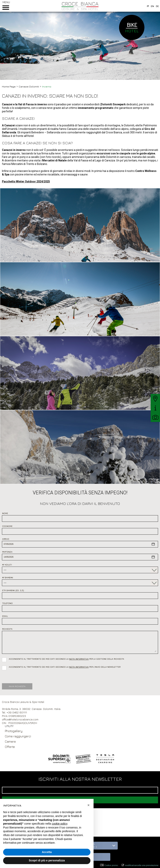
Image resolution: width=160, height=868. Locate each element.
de (157, 6)
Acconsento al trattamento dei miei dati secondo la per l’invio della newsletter (65, 667)
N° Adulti (7, 565)
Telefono (7, 603)
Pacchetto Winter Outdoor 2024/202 (25, 181)
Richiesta (7, 629)
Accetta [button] (47, 852)
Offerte (10, 747)
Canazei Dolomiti (29, 86)
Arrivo (6, 539)
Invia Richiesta (17, 686)
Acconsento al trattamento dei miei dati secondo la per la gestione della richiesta (67, 659)
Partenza (7, 552)
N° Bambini (8, 577)
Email (5, 616)
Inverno (47, 86)
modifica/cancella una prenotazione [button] (140, 865)
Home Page (9, 86)
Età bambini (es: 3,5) (13, 590)
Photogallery (14, 731)
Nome (5, 513)
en (152, 6)
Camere (10, 741)
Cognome (7, 526)
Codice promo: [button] (109, 865)
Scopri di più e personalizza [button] (47, 860)
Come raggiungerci (18, 736)
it (148, 6)
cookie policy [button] (60, 824)
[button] (100, 857)
